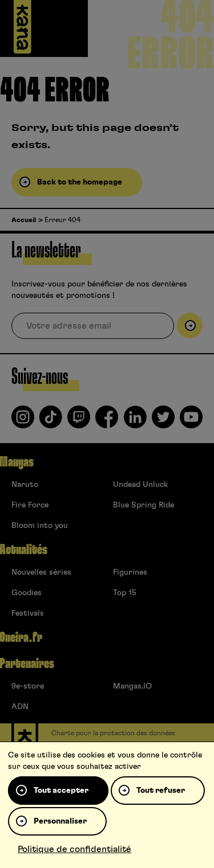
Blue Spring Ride (144, 505)
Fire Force (30, 505)
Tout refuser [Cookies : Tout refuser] (161, 791)
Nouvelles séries (41, 572)
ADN (20, 707)
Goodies (27, 593)
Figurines (130, 572)
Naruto (25, 485)
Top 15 (125, 593)
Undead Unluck (140, 485)
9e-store (28, 686)
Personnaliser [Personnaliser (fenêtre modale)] (60, 821)
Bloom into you (40, 526)
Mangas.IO (132, 686)
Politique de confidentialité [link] (74, 849)
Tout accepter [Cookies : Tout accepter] (61, 791)
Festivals (28, 613)
